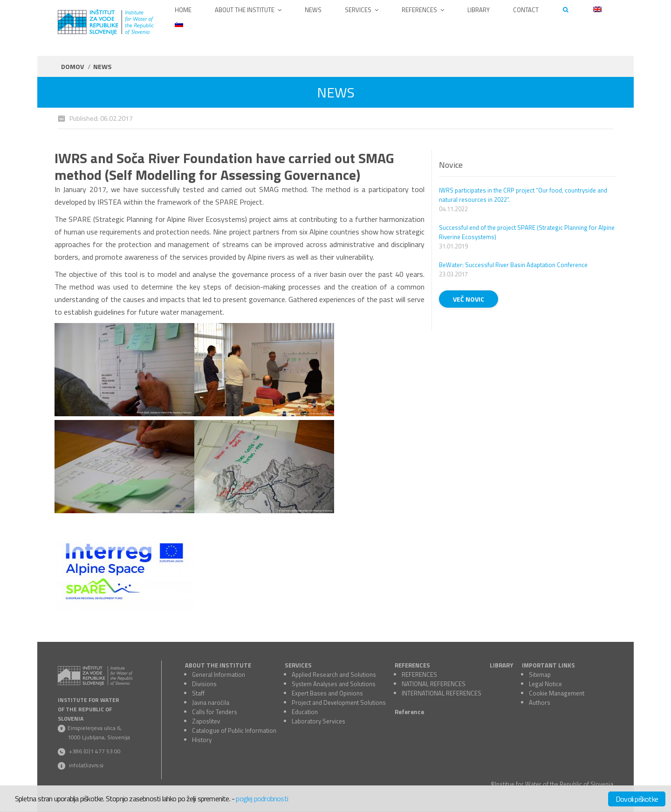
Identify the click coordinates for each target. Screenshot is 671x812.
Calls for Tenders (215, 712)
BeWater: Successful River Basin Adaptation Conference (513, 265)
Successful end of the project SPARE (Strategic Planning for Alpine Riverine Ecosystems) (527, 232)
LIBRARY (501, 665)
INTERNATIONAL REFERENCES (442, 693)
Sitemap (540, 674)
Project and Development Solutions (339, 702)
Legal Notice (545, 684)
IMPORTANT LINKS (548, 665)
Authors (540, 702)
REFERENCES (412, 665)
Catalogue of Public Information (234, 730)
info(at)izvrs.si (86, 765)
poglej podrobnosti (262, 798)
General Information (219, 674)
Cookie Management (557, 693)
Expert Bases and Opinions (327, 693)
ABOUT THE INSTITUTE (218, 665)
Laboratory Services (318, 721)
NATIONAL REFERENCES (434, 684)
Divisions (204, 684)
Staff (198, 693)
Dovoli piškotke (637, 799)
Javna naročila (211, 702)
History (202, 740)
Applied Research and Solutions (334, 674)
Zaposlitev (206, 721)
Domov (72, 66)
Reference (409, 712)
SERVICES (298, 665)
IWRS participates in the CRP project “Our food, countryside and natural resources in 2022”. (523, 195)
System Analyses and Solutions (334, 684)
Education (305, 712)
